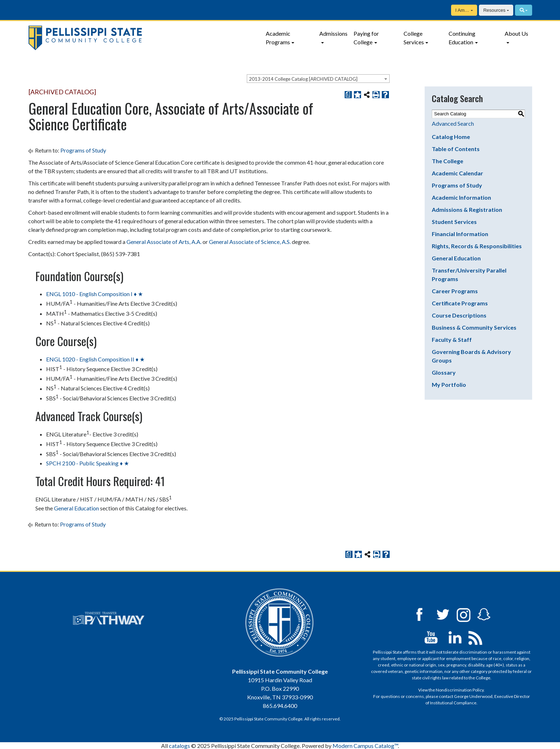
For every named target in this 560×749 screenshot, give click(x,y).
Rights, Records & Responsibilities (477, 246)
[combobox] (318, 79)
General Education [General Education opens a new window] (76, 508)
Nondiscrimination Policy (460, 690)
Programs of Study (83, 150)
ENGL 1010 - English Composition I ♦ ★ (94, 294)
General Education (456, 258)
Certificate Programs (460, 303)
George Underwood (473, 696)
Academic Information (461, 197)
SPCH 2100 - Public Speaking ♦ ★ (87, 463)
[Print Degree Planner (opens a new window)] (348, 95)
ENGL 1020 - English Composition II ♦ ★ (95, 359)
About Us (516, 33)
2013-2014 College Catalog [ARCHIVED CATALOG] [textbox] (303, 79)
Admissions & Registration (467, 209)
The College (447, 161)
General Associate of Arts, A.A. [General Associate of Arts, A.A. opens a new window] (164, 242)
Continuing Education (462, 38)
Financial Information (460, 234)
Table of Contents (456, 149)
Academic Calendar (457, 173)
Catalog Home (451, 137)
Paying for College (366, 38)
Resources (494, 10)
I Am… (462, 10)
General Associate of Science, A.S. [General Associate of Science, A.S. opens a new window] (250, 242)
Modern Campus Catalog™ (365, 746)
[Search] (523, 10)
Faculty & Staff (452, 339)
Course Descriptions (459, 315)
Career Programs (455, 291)
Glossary (444, 372)
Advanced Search (453, 123)
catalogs (179, 746)
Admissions (333, 33)
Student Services (454, 222)
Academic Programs (278, 38)
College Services (414, 38)
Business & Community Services (474, 327)
